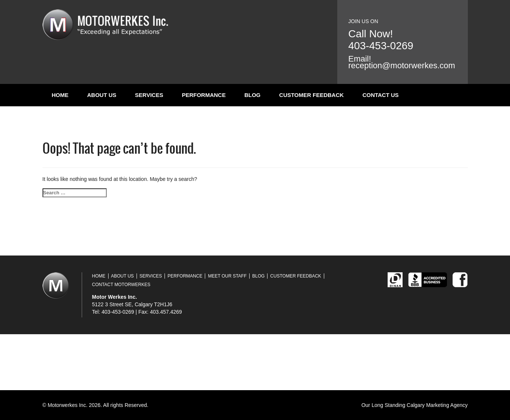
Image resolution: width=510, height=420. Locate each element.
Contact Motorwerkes (121, 285)
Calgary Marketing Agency (437, 405)
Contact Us (380, 95)
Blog (252, 95)
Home (60, 95)
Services (149, 95)
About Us (102, 95)
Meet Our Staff (227, 276)
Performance (204, 95)
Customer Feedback (311, 95)
